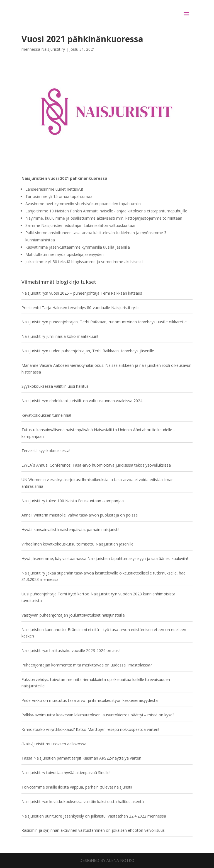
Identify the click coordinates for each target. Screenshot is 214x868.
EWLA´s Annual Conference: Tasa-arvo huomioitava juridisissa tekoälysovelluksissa (96, 465)
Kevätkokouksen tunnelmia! (46, 415)
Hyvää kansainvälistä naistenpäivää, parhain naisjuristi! (70, 529)
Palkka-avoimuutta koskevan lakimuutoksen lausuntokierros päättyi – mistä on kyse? (98, 715)
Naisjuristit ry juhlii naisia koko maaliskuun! (60, 336)
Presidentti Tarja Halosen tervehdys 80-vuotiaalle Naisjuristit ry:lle (81, 308)
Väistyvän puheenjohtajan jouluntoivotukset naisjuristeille (73, 615)
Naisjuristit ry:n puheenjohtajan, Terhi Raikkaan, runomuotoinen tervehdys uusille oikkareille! (104, 322)
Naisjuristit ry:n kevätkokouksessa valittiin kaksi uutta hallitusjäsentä (83, 802)
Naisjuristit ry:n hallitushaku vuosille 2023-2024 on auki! (71, 650)
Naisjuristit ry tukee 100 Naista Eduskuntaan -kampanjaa (73, 501)
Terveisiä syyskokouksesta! (46, 451)
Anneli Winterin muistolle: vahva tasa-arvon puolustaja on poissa (80, 515)
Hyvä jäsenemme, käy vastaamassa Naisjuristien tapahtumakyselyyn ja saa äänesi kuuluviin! (105, 558)
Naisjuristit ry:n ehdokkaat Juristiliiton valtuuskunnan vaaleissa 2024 (82, 401)
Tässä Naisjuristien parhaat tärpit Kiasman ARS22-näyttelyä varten (81, 758)
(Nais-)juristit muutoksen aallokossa (54, 744)
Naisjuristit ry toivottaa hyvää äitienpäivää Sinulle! (66, 773)
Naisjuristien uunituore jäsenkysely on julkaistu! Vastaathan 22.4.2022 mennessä (94, 816)
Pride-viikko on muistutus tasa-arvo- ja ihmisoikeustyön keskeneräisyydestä (90, 700)
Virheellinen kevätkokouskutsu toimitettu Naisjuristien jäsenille (77, 544)
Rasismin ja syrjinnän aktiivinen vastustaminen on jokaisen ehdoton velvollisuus (93, 830)
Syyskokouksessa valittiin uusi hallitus (55, 386)
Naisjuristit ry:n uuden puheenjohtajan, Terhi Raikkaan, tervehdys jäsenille (88, 351)
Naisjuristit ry (53, 49)
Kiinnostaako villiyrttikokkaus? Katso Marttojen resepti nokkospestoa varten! (90, 729)
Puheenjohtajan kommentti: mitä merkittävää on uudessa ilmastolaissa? (87, 665)
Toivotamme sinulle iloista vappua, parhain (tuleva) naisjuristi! (77, 787)
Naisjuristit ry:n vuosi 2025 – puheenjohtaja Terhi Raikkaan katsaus (82, 293)
